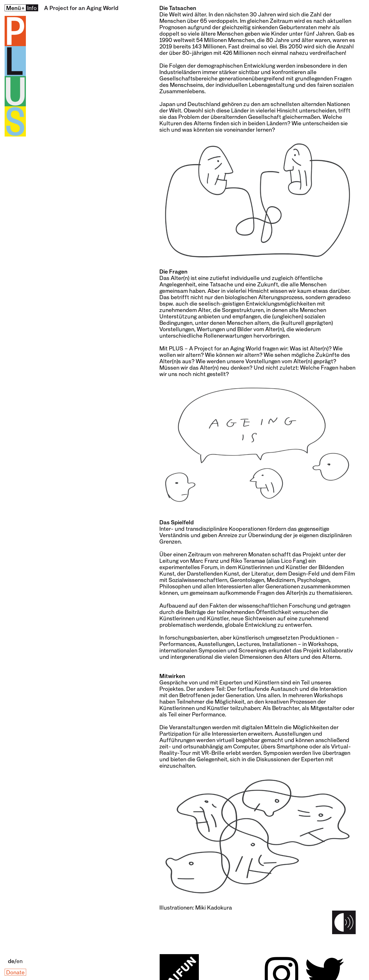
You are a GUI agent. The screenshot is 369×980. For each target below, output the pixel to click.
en (19, 961)
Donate (15, 972)
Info (32, 8)
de (11, 961)
